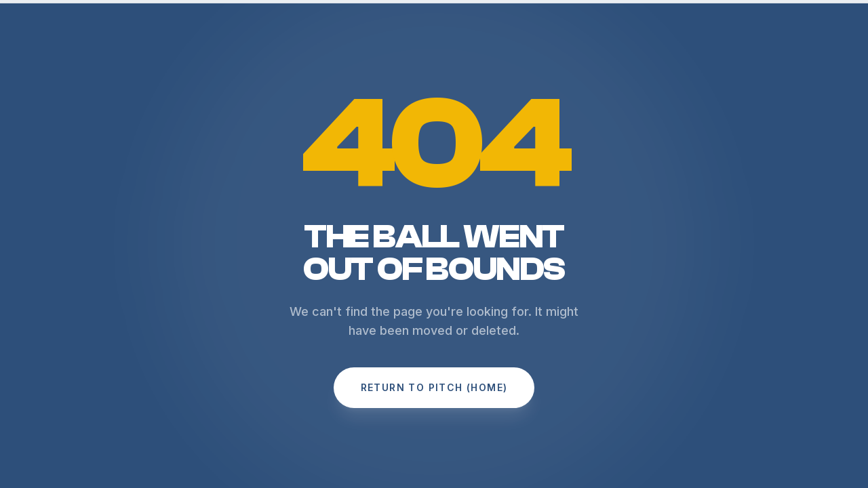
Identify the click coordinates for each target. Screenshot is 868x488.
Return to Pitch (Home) (434, 387)
